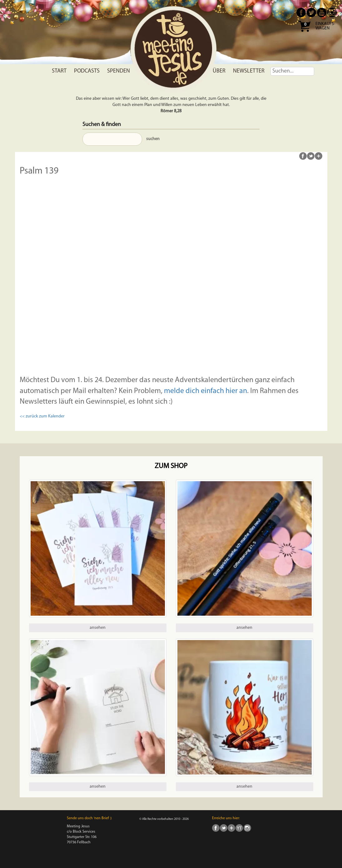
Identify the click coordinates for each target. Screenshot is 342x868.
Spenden (119, 71)
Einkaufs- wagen (325, 26)
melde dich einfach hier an (206, 391)
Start (59, 71)
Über (219, 71)
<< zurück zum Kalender (42, 416)
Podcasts (87, 71)
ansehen (98, 628)
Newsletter (249, 71)
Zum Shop (171, 466)
